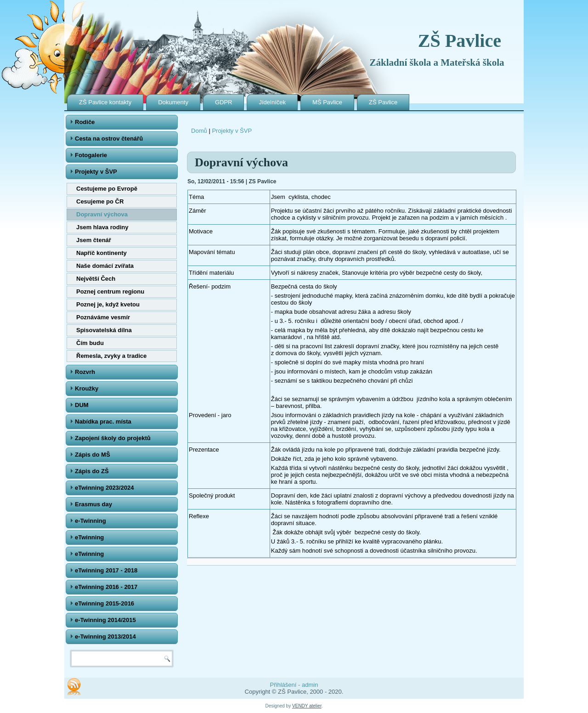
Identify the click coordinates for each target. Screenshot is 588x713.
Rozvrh (85, 372)
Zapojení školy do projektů (113, 438)
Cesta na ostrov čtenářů (109, 139)
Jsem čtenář (94, 240)
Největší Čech (96, 279)
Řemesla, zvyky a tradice (111, 356)
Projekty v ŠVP (96, 172)
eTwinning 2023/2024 (104, 488)
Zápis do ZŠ (92, 471)
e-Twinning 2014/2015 (105, 620)
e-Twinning (90, 521)
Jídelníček (272, 102)
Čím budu (90, 343)
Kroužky (87, 388)
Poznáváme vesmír (103, 317)
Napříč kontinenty (102, 253)
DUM (82, 405)
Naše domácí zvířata (105, 266)
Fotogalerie (91, 155)
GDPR (224, 102)
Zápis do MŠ (93, 455)
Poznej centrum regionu (110, 291)
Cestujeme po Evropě (107, 189)
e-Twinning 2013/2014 (105, 637)
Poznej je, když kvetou (108, 304)
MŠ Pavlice (327, 102)
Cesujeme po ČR (100, 201)
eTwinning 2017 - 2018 (106, 570)
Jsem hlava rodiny (102, 227)
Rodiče (85, 122)
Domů (199, 131)
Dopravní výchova (102, 214)
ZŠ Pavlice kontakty (105, 102)
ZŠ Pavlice (460, 41)
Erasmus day (93, 504)
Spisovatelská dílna (104, 330)
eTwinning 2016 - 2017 (106, 587)
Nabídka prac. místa (103, 422)
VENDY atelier (307, 706)
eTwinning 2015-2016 (105, 603)
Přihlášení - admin (294, 685)
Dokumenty (173, 102)
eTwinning (89, 537)
